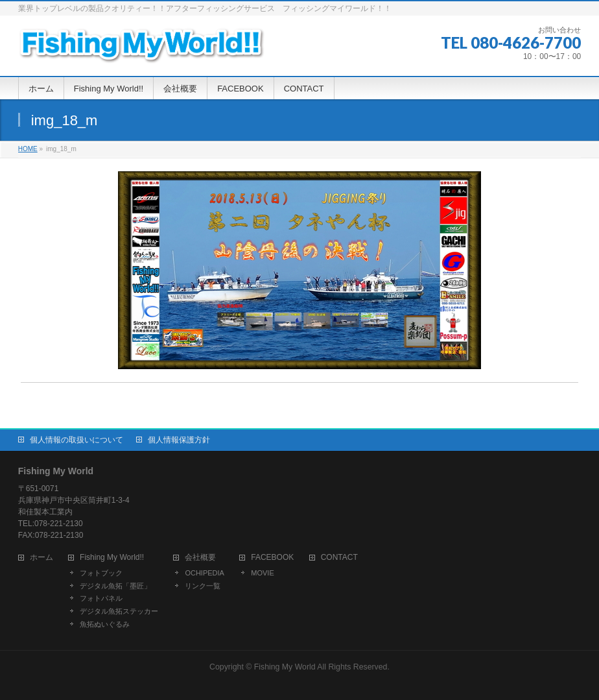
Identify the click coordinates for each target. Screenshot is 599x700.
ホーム (41, 558)
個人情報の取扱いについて (76, 440)
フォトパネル (101, 598)
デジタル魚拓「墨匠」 (115, 586)
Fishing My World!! (112, 558)
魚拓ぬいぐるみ (105, 624)
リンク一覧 (203, 586)
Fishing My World (285, 667)
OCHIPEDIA (205, 573)
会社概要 (200, 558)
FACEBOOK (272, 558)
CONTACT (339, 558)
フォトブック (101, 573)
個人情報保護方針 (179, 440)
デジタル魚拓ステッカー (119, 611)
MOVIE (262, 573)
